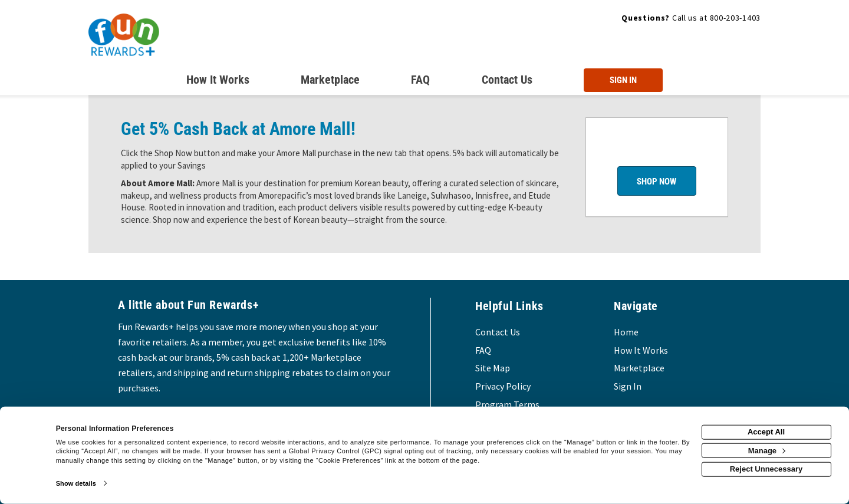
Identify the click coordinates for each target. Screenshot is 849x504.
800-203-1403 (735, 18)
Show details (76, 483)
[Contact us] (507, 82)
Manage (767, 450)
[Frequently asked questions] (420, 82)
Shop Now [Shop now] (657, 182)
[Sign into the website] (623, 80)
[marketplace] (330, 82)
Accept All (766, 432)
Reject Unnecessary (766, 469)
